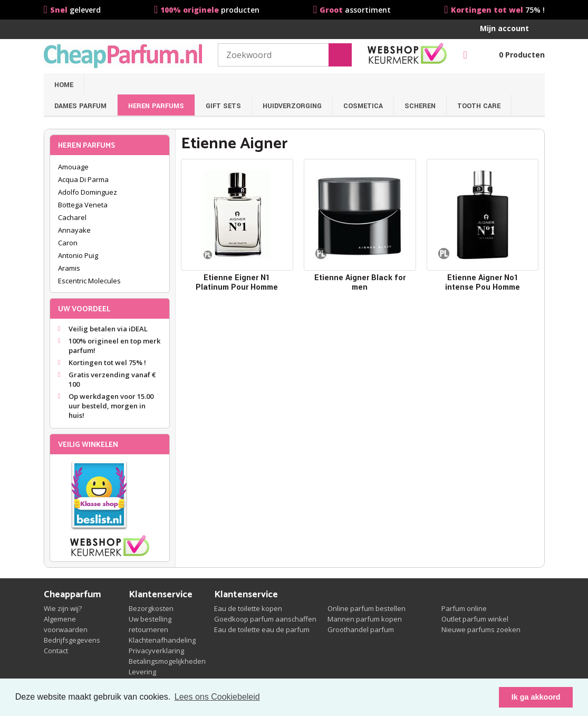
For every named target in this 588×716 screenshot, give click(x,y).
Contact (56, 651)
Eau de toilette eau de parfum (262, 629)
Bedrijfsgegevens (72, 640)
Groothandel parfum (361, 629)
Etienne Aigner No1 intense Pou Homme (483, 283)
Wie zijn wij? (63, 608)
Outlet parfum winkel (475, 619)
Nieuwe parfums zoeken (481, 629)
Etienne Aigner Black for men (360, 283)
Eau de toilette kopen (248, 608)
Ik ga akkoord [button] (536, 697)
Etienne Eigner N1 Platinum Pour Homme (237, 283)
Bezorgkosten (151, 608)
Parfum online (464, 608)
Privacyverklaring (156, 651)
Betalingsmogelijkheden (167, 661)
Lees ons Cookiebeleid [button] (217, 697)
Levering (142, 672)
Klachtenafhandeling (162, 640)
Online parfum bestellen (367, 608)
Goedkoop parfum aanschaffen (265, 619)
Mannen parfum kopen (365, 619)
